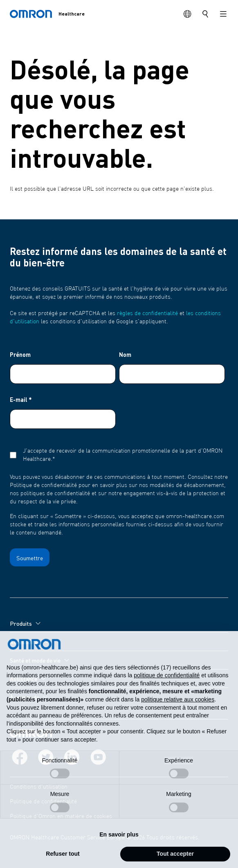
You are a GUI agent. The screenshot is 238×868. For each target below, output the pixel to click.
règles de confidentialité (147, 313)
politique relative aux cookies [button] (178, 716)
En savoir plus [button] (119, 851)
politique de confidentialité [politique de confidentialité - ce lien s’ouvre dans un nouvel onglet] (167, 692)
